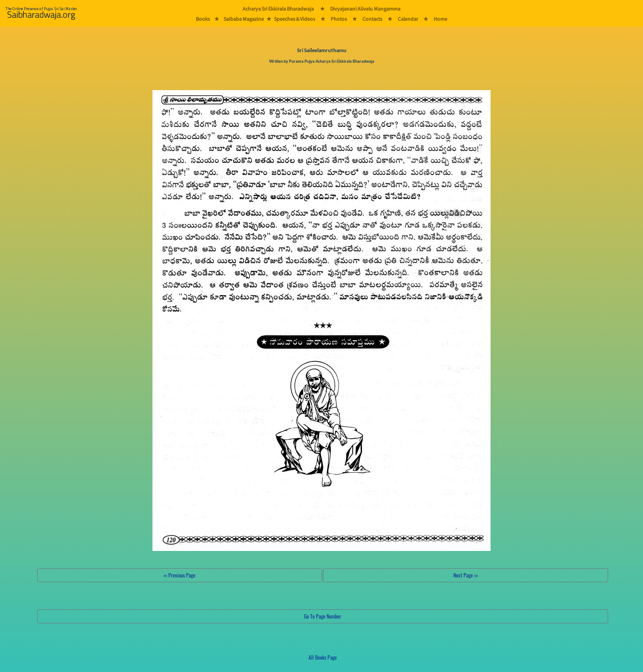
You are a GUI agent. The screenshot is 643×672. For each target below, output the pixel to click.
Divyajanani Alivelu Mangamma (365, 9)
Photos (339, 19)
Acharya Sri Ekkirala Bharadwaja (278, 9)
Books (203, 19)
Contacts (372, 19)
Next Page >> (466, 575)
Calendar (408, 19)
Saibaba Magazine (244, 19)
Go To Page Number (323, 616)
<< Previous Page (179, 575)
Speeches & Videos (295, 19)
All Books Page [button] (323, 657)
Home (440, 19)
